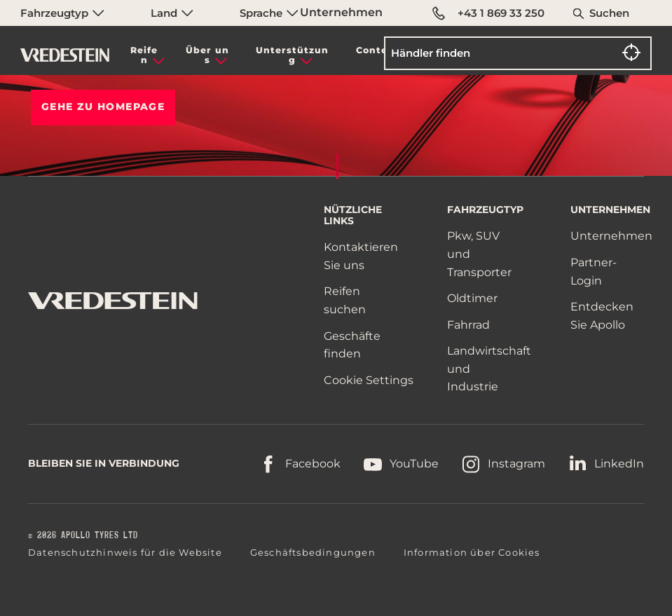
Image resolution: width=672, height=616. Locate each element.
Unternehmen (341, 12)
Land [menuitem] (172, 13)
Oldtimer (472, 298)
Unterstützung (292, 55)
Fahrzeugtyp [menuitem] (62, 13)
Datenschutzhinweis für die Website (125, 552)
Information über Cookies (472, 552)
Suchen (609, 13)
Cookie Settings (369, 381)
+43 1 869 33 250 (488, 13)
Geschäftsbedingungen (313, 552)
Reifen (144, 55)
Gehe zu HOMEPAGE (103, 107)
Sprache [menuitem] (269, 13)
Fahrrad (468, 325)
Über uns (207, 55)
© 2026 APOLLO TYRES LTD (83, 535)
